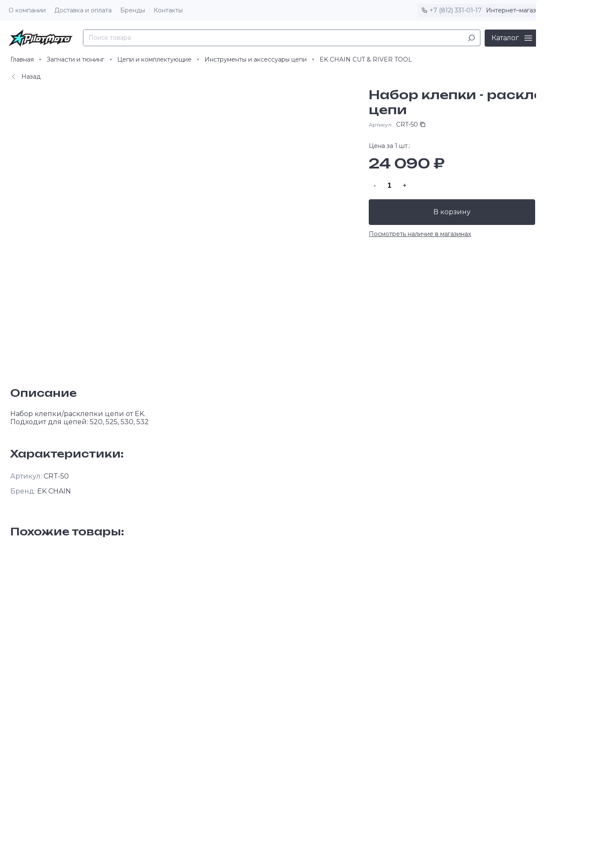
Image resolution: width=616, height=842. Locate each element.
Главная (22, 59)
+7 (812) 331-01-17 (456, 10)
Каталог (505, 38)
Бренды (133, 10)
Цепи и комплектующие (154, 59)
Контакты (168, 10)
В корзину (453, 212)
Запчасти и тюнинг (76, 59)
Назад (25, 77)
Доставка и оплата (83, 10)
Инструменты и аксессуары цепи (256, 59)
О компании (27, 10)
